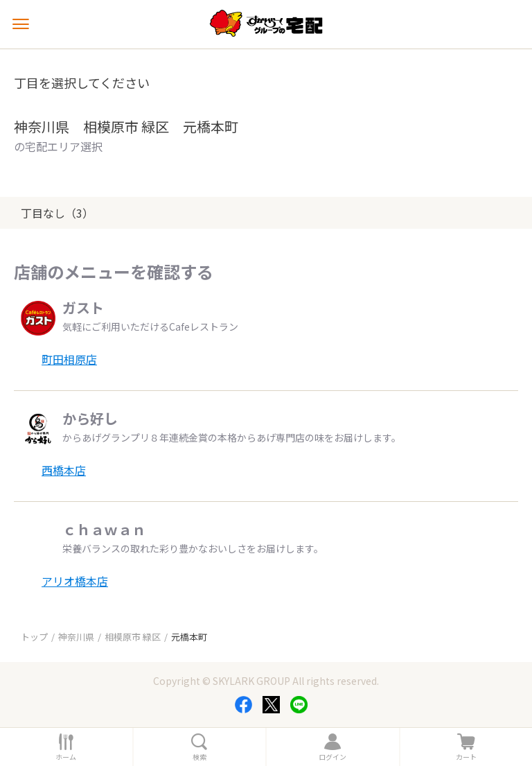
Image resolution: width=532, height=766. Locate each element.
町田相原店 (69, 359)
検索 (199, 757)
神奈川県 (76, 637)
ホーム (66, 757)
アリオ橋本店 (75, 581)
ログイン (332, 757)
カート (466, 757)
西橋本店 (64, 470)
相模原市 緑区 (133, 637)
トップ (34, 637)
